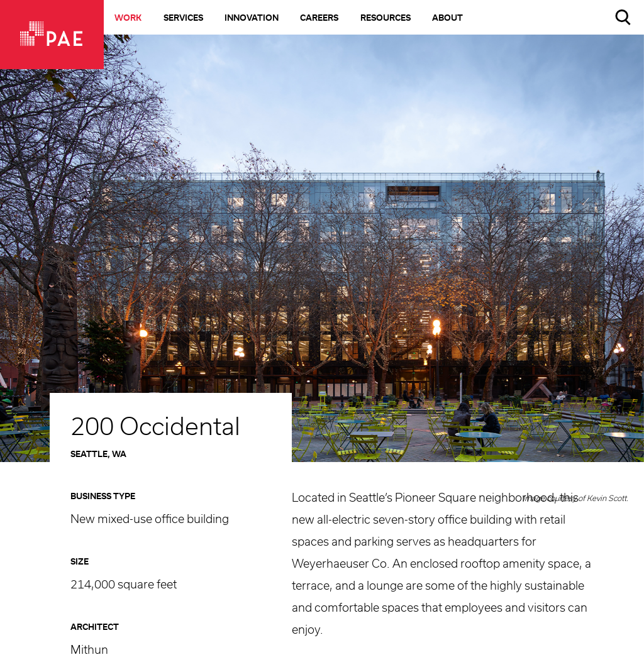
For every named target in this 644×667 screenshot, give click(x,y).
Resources (386, 19)
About (447, 19)
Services (183, 19)
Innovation (252, 19)
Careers (319, 19)
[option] (322, 263)
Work (128, 19)
